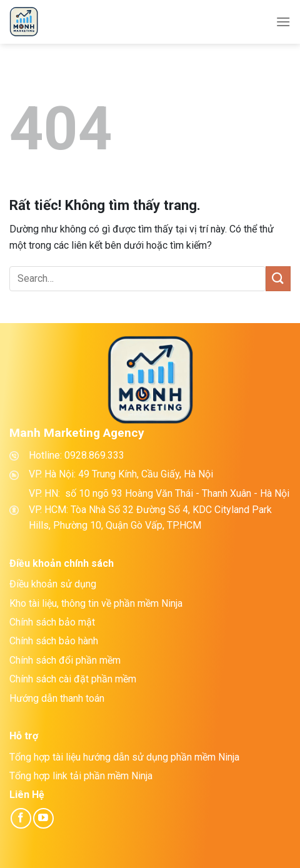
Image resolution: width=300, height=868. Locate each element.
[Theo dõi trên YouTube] (43, 818)
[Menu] (283, 22)
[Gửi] (278, 278)
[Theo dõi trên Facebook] (21, 818)
